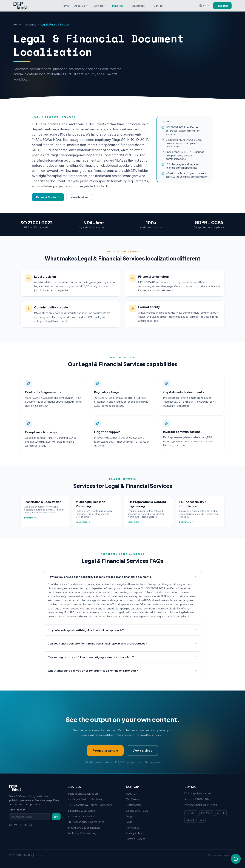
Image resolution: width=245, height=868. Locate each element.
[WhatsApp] (30, 825)
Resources (140, 5)
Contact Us (133, 827)
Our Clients (133, 799)
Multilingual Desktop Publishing (86, 799)
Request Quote (48, 197)
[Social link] (11, 825)
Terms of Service (136, 839)
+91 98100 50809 (199, 799)
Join (56, 817)
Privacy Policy (134, 833)
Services (100, 5)
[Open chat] (236, 859)
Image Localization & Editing (84, 827)
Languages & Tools (137, 810)
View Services (80, 197)
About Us (81, 5)
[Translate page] (204, 5)
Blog (129, 816)
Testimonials (133, 805)
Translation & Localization (83, 793)
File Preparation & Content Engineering (90, 805)
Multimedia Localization (81, 816)
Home (65, 5)
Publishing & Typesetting (82, 833)
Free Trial (222, 5)
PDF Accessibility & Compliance (86, 822)
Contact (158, 5)
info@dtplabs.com (200, 793)
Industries (119, 5)
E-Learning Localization (81, 810)
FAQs (129, 822)
